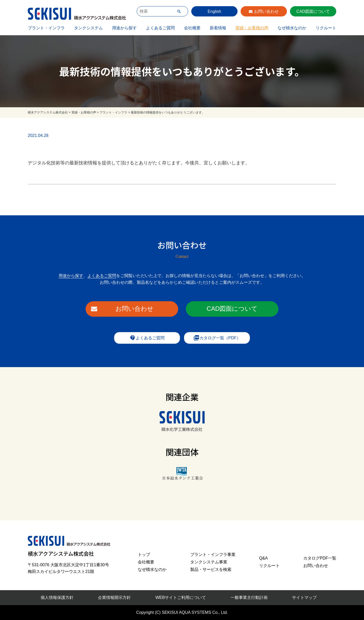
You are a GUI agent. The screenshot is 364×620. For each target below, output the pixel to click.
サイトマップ (304, 597)
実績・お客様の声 (252, 28)
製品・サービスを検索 (211, 569)
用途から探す (124, 28)
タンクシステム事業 (209, 562)
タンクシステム (88, 28)
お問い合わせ (266, 11)
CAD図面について (313, 11)
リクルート (326, 28)
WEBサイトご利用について (181, 597)
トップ (144, 555)
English (214, 11)
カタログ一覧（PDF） (217, 338)
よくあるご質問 (160, 28)
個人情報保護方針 (57, 597)
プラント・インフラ (46, 28)
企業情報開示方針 (114, 597)
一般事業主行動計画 (249, 597)
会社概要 (192, 28)
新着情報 (218, 28)
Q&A (263, 558)
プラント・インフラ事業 (213, 555)
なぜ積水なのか (292, 28)
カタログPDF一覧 (320, 558)
